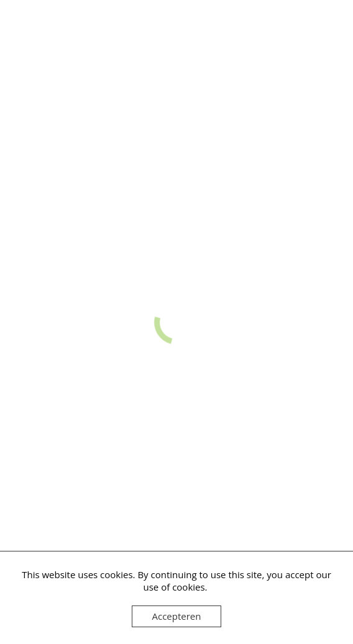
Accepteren (177, 616)
